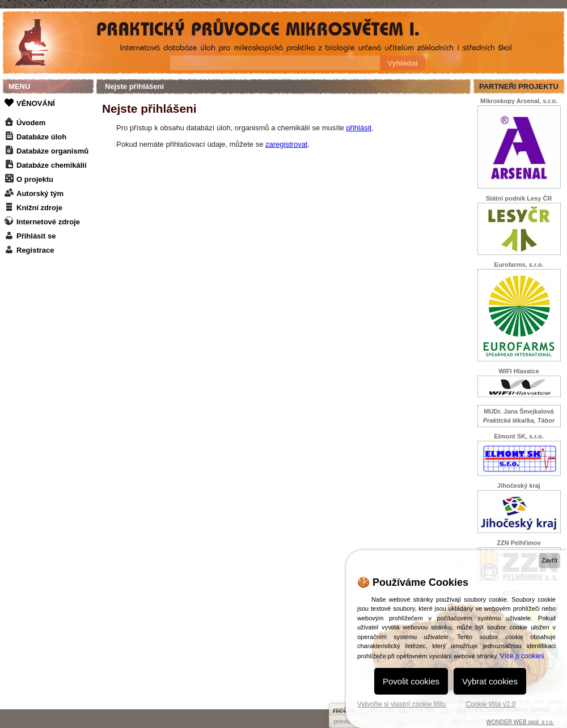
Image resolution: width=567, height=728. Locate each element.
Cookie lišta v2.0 (490, 704)
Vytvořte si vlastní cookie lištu (401, 704)
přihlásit (359, 128)
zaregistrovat (286, 144)
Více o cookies (522, 656)
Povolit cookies (411, 681)
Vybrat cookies (490, 681)
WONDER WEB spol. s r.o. (520, 722)
